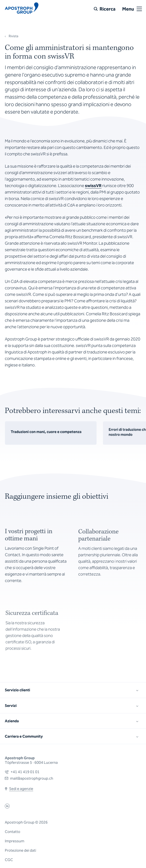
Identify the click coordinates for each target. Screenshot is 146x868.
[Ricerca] (105, 9)
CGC (9, 860)
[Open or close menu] (139, 9)
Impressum (15, 841)
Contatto (13, 832)
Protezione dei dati (20, 850)
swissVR (93, 186)
